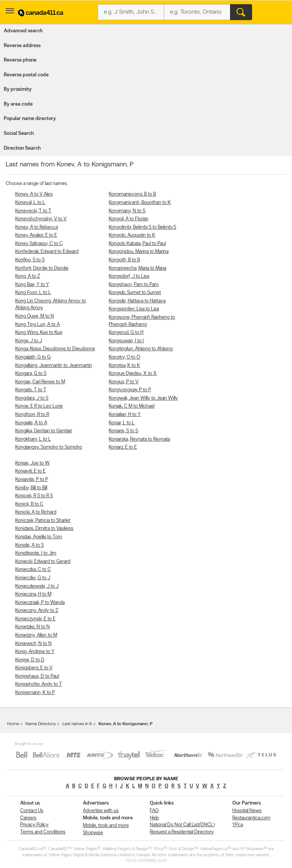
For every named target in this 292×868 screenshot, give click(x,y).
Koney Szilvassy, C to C (39, 244)
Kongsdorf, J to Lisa (129, 276)
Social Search (19, 134)
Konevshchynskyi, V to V (41, 219)
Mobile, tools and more (106, 826)
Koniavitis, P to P (32, 480)
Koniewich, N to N (33, 644)
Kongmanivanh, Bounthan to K (140, 203)
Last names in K (77, 724)
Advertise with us (101, 811)
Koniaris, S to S (123, 431)
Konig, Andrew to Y (35, 652)
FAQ (154, 811)
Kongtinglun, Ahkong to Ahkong (141, 349)
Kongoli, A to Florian (129, 219)
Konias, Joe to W (33, 463)
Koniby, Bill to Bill (31, 488)
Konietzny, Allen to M (36, 635)
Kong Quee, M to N (35, 316)
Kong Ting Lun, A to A (37, 325)
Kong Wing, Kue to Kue (39, 333)
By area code (18, 104)
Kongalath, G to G (33, 357)
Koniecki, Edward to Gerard (43, 562)
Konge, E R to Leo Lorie (39, 406)
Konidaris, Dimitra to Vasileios (44, 529)
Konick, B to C (29, 504)
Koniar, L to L (122, 423)
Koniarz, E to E (123, 447)
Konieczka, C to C (33, 570)
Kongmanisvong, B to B (132, 194)
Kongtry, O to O (124, 357)
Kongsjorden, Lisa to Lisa (134, 309)
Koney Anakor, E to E (36, 235)
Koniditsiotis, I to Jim (36, 553)
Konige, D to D (30, 660)
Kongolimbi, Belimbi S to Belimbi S (142, 227)
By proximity (18, 89)
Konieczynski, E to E (35, 619)
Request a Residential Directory (182, 832)
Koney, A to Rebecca (36, 227)
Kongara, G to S (31, 374)
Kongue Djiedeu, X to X (133, 374)
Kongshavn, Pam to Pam (134, 285)
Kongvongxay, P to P (130, 390)
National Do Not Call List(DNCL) (182, 825)
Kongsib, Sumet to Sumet (135, 293)
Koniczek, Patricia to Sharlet (43, 521)
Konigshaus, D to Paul (37, 676)
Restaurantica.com (251, 818)
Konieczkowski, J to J (37, 586)
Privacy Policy (34, 825)
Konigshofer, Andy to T (39, 684)
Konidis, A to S (29, 545)
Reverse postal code (26, 75)
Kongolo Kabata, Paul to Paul (137, 244)
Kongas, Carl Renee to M (40, 382)
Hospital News (247, 811)
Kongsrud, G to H (126, 333)
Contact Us (32, 811)
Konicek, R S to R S (34, 496)
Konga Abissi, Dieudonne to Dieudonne (55, 349)
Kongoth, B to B (124, 260)
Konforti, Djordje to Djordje (42, 268)
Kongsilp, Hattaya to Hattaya (137, 301)
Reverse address (22, 46)
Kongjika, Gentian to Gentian (44, 431)
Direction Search (22, 148)
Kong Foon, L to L (33, 293)
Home (13, 724)
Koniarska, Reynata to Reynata (139, 439)
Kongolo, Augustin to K (132, 235)
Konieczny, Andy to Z (37, 611)
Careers (28, 818)
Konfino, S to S (30, 260)
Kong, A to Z (28, 276)
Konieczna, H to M (33, 594)
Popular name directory (30, 119)
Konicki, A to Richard (36, 512)
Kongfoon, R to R (32, 415)
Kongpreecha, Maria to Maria (137, 268)
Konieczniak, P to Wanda (40, 603)
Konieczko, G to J (33, 578)
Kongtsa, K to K (124, 366)
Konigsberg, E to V (34, 668)
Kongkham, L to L (33, 439)
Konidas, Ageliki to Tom (39, 537)
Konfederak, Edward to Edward (47, 252)
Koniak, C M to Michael (132, 406)
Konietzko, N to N (33, 627)
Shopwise (93, 833)
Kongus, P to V (124, 382)
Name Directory (41, 724)
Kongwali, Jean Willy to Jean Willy (143, 398)
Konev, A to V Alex (34, 194)
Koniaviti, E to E (30, 471)
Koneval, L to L (30, 203)
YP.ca (238, 825)
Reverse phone (20, 60)
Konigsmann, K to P (35, 693)
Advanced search (23, 31)
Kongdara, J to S (32, 398)
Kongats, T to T (31, 390)
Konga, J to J (29, 341)
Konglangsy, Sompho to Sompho (49, 447)
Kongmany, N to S (127, 211)
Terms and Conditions (43, 832)
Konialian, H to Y (125, 415)
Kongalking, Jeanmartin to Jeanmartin (54, 366)
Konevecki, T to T (33, 211)
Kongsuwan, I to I (126, 341)
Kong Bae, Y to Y (32, 285)
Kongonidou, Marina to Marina (139, 252)
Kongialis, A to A (31, 423)
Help (154, 818)
